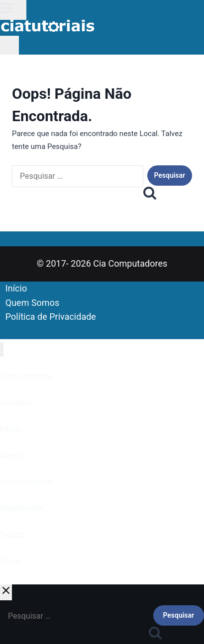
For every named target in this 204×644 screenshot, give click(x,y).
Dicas (10, 561)
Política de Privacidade (51, 317)
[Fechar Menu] (2, 349)
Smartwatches (26, 482)
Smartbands (22, 508)
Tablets (13, 535)
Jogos (11, 456)
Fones (11, 429)
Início (16, 288)
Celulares (17, 403)
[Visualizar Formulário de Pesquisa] (9, 45)
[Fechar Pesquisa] (6, 593)
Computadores (26, 377)
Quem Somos (32, 303)
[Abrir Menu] (13, 10)
